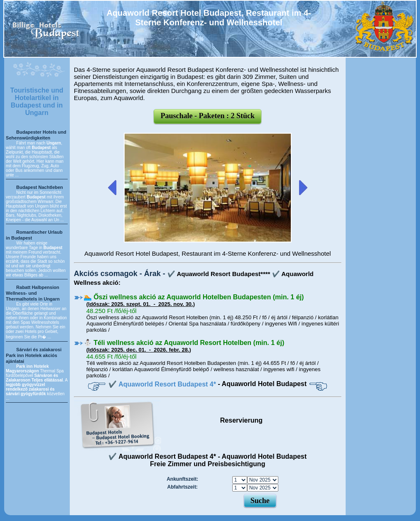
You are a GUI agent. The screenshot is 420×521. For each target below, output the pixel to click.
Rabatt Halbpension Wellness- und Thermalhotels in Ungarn (33, 293)
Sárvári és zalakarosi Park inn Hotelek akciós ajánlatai (34, 355)
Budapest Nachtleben (39, 187)
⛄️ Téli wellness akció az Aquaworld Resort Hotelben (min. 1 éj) (184, 343)
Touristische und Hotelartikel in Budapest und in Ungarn (37, 102)
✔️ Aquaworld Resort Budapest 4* (163, 384)
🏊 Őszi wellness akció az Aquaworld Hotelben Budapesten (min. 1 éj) (194, 297)
